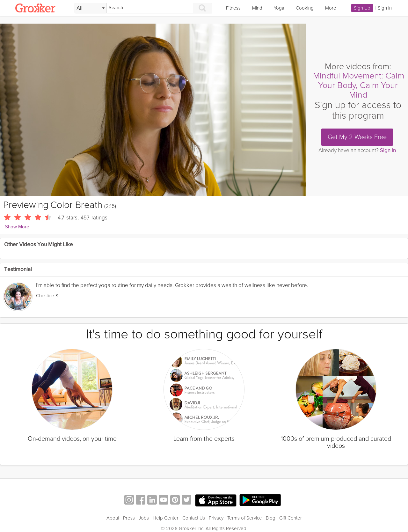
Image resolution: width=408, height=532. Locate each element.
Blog (271, 518)
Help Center (166, 518)
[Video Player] (153, 110)
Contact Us (194, 518)
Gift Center (291, 518)
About (113, 518)
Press (129, 518)
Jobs (144, 518)
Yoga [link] (279, 8)
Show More (17, 227)
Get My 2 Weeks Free (357, 137)
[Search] (150, 8)
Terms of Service (245, 518)
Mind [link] (257, 8)
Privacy (216, 518)
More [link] (331, 8)
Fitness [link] (233, 8)
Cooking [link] (305, 8)
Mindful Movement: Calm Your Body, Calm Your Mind (359, 85)
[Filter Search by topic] (91, 8)
